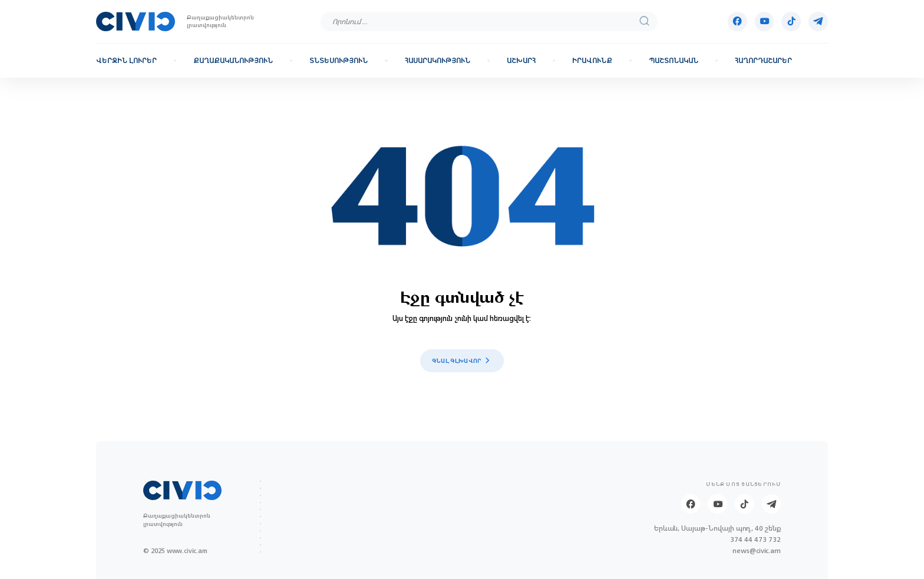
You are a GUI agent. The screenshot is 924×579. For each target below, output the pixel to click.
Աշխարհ (521, 61)
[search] (645, 21)
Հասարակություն (438, 61)
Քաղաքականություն (233, 61)
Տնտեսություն (339, 61)
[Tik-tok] (791, 21)
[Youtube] (765, 21)
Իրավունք (592, 61)
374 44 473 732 (755, 540)
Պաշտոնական (674, 61)
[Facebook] (737, 21)
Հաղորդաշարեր (763, 61)
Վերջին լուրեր (126, 61)
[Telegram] (818, 21)
